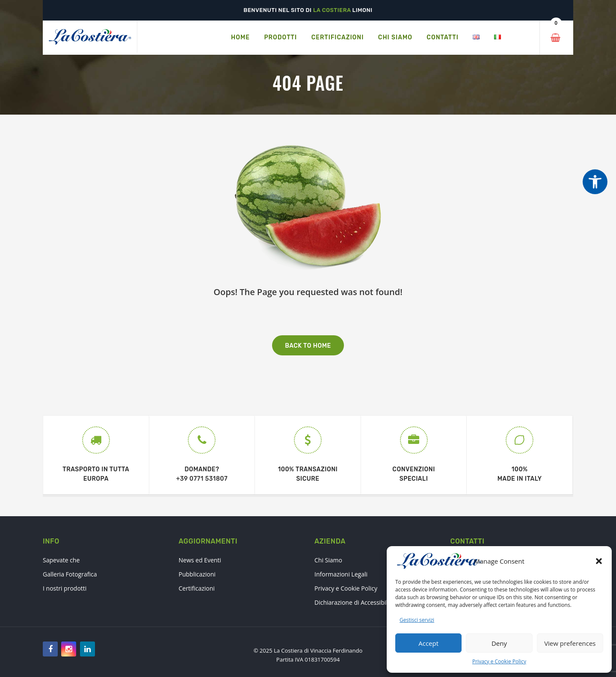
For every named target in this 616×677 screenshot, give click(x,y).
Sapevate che (61, 560)
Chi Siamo (328, 560)
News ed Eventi (200, 560)
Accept (428, 643)
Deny (499, 643)
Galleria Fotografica (70, 574)
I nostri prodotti (65, 588)
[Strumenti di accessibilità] (595, 182)
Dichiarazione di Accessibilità (354, 602)
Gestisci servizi (417, 620)
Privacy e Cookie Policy (499, 661)
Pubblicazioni (197, 574)
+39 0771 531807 (202, 479)
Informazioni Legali (341, 574)
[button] (599, 561)
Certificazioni (197, 588)
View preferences (570, 643)
